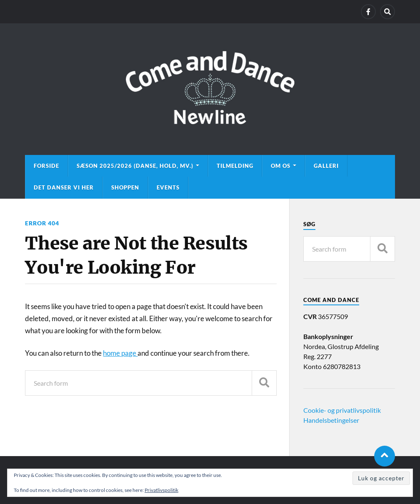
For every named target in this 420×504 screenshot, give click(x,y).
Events (168, 187)
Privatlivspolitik (161, 490)
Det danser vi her (64, 187)
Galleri (326, 166)
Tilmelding (235, 166)
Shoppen (125, 187)
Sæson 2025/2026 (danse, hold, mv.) (135, 166)
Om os (281, 166)
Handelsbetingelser (331, 420)
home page (120, 353)
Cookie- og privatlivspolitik (342, 410)
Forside (46, 166)
